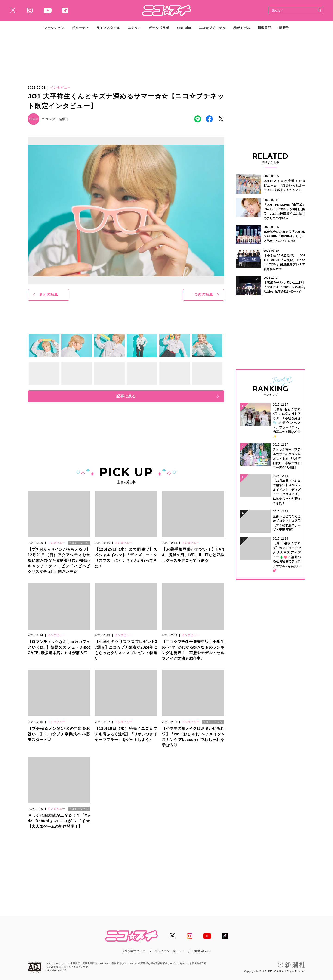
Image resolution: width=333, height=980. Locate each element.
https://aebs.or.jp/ (56, 970)
